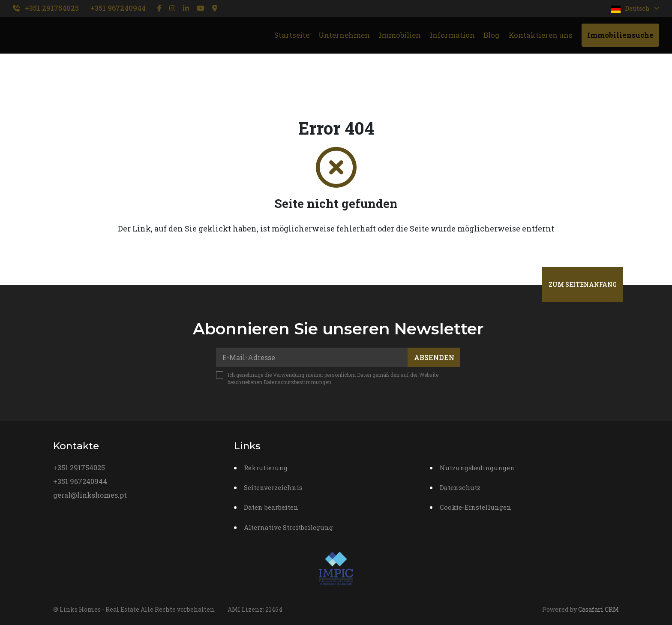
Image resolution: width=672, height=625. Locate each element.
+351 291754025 (52, 8)
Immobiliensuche (620, 35)
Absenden (434, 357)
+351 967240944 (118, 8)
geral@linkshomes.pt (90, 495)
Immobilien (400, 35)
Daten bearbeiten (271, 507)
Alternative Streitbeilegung (288, 527)
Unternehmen (344, 35)
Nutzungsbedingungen (477, 468)
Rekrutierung (266, 468)
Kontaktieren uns (541, 35)
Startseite (292, 35)
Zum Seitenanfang (583, 284)
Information (452, 35)
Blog (492, 35)
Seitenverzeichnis (273, 487)
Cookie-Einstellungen (475, 507)
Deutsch (635, 9)
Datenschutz (460, 487)
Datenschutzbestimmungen (297, 382)
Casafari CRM (598, 609)
